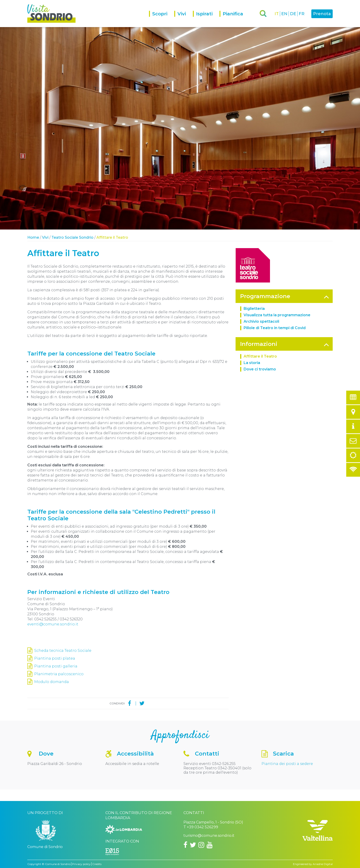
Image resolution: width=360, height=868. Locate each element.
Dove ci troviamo (260, 369)
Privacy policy (81, 864)
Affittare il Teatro (260, 356)
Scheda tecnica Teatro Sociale (63, 651)
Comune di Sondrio (58, 864)
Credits (97, 864)
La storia (252, 363)
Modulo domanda (52, 682)
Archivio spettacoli (261, 321)
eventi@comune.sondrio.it (53, 624)
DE (293, 14)
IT (277, 14)
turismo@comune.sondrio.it (209, 836)
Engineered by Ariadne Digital (313, 864)
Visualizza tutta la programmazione (277, 315)
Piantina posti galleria (56, 666)
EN (284, 14)
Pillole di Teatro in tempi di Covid (275, 328)
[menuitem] (162, 19)
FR (302, 14)
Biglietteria (254, 309)
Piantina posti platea (55, 658)
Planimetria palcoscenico (59, 674)
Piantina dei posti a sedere (287, 764)
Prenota (322, 14)
